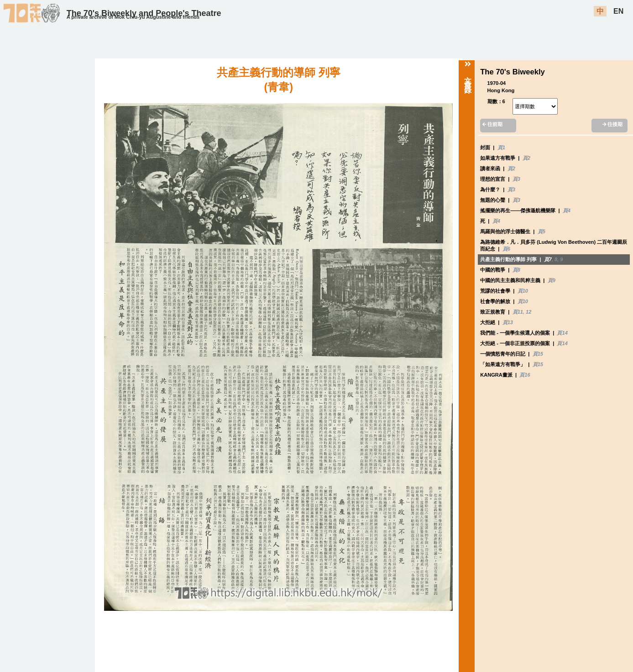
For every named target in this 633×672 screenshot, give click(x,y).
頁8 (516, 270)
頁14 (562, 333)
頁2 (526, 158)
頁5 (541, 231)
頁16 (525, 375)
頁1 (501, 147)
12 (528, 312)
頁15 (538, 354)
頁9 (552, 280)
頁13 (508, 322)
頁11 (518, 312)
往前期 (492, 124)
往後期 (612, 124)
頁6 (506, 249)
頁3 (516, 179)
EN (618, 11)
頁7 (548, 259)
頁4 (567, 210)
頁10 (523, 291)
